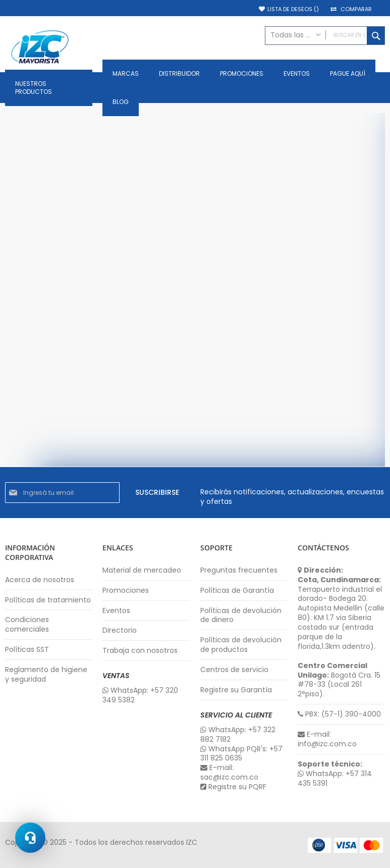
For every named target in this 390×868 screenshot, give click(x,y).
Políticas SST (27, 650)
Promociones (126, 591)
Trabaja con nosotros (140, 651)
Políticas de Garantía (237, 591)
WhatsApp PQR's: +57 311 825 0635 (241, 754)
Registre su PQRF (233, 787)
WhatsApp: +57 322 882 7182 (238, 735)
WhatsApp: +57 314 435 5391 (335, 779)
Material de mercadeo (142, 570)
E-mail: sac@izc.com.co (229, 773)
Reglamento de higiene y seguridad (46, 675)
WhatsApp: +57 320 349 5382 (140, 695)
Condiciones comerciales (27, 625)
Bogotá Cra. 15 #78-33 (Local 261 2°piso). (339, 680)
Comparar (356, 9)
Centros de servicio (234, 670)
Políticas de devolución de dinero (241, 616)
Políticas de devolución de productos (241, 645)
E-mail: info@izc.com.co (327, 739)
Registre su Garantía (236, 690)
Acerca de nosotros (40, 580)
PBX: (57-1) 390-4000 (339, 714)
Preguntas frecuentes (239, 570)
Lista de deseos (293, 9)
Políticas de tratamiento (48, 600)
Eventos (116, 611)
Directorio (120, 630)
